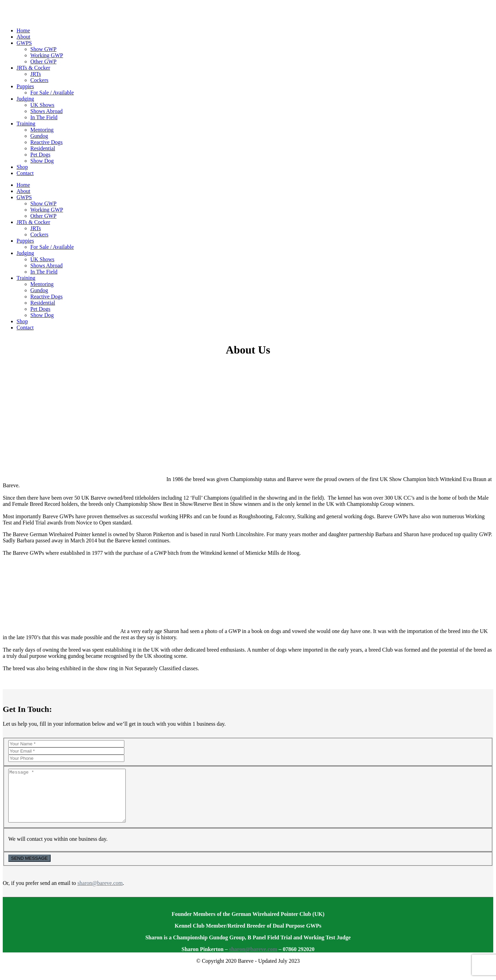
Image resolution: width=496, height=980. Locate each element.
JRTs (36, 74)
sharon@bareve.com (100, 893)
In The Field (44, 117)
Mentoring (42, 130)
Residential (43, 148)
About (23, 37)
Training (26, 124)
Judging (25, 99)
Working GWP (47, 55)
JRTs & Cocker (33, 68)
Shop (22, 167)
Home (23, 30)
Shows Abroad (46, 111)
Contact (25, 173)
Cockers (39, 80)
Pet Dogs (40, 155)
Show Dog (42, 161)
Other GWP (43, 62)
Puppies (25, 86)
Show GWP (43, 49)
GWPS (24, 43)
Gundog (39, 136)
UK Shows (42, 105)
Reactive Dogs (46, 142)
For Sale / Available (52, 93)
